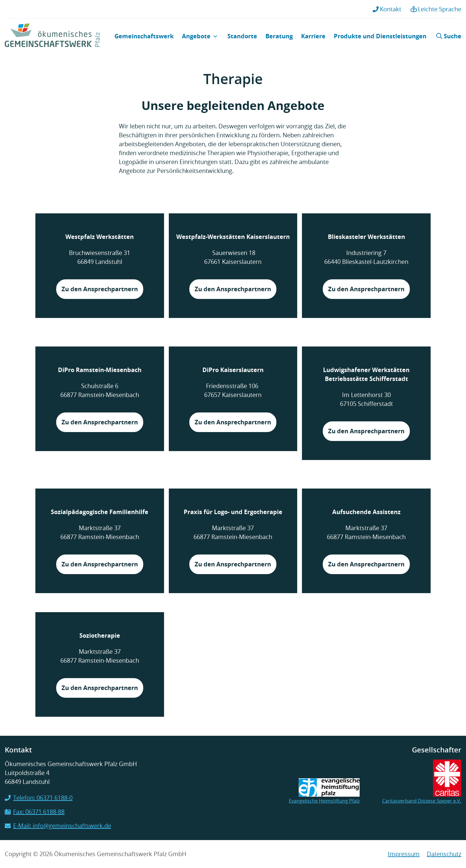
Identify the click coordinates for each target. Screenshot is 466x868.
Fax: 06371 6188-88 (35, 812)
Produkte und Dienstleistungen (380, 36)
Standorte (242, 36)
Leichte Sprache (436, 9)
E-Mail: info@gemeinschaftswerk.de (58, 826)
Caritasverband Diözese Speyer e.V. (422, 782)
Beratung (279, 36)
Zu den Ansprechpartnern (100, 289)
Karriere (313, 36)
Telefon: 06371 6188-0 (39, 798)
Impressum (404, 854)
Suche (449, 36)
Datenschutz (444, 854)
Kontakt (387, 9)
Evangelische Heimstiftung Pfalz (324, 791)
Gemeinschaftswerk (144, 36)
